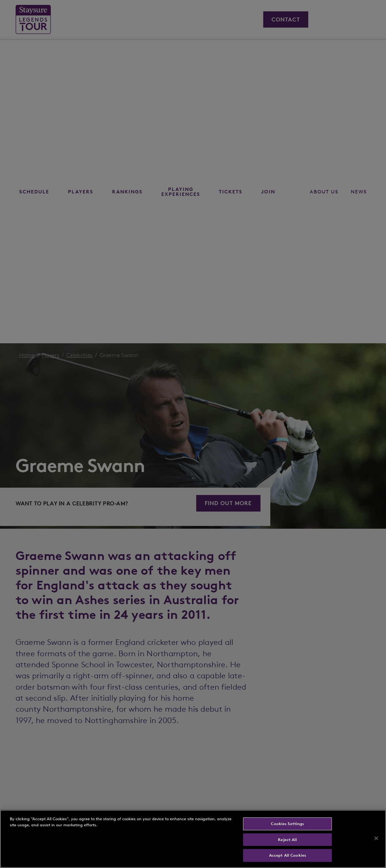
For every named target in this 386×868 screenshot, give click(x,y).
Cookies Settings (287, 824)
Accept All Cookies (288, 855)
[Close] (376, 838)
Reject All (287, 840)
